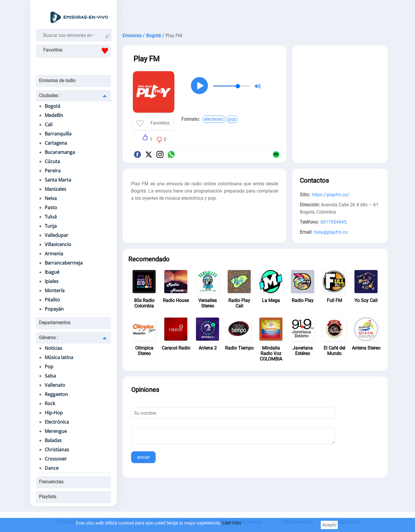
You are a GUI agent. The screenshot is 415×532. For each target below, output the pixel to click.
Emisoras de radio (57, 81)
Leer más (232, 523)
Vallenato (55, 385)
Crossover (56, 459)
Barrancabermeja (64, 263)
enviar (143, 457)
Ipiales (52, 281)
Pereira (53, 171)
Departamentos (55, 323)
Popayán (54, 309)
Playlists (48, 497)
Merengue (56, 431)
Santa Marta (58, 180)
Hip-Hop (54, 413)
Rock (50, 403)
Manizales (55, 189)
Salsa (50, 376)
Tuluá (51, 217)
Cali (49, 124)
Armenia (54, 254)
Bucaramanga (60, 152)
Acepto (329, 525)
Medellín (54, 115)
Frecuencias (51, 482)
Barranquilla (58, 134)
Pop (49, 367)
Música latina (59, 357)
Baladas (53, 440)
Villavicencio (58, 244)
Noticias (53, 348)
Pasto (51, 207)
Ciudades (50, 96)
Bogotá (52, 106)
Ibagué (52, 272)
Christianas (57, 450)
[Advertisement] (255, 14)
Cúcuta (52, 161)
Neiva (51, 198)
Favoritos (77, 51)
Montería (55, 290)
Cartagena (56, 143)
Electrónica (57, 422)
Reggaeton (56, 394)
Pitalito (52, 300)
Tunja (51, 226)
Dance (52, 468)
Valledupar (56, 235)
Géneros (48, 338)
